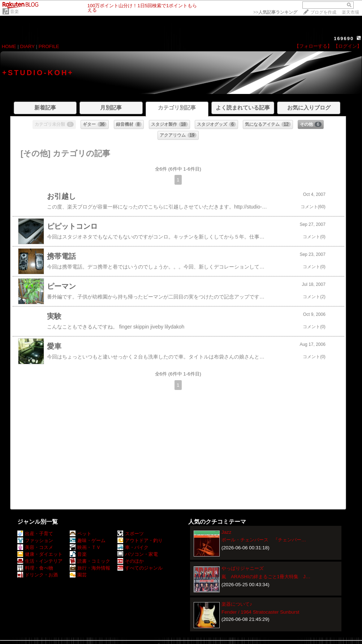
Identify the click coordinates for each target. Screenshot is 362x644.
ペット (81, 534)
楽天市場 (350, 12)
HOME (9, 46)
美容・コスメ (35, 547)
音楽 (14, 12)
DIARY (27, 46)
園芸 (78, 575)
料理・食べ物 (35, 568)
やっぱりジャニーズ (243, 568)
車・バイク (133, 547)
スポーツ (131, 534)
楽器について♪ (237, 604)
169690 (344, 38)
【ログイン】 (348, 46)
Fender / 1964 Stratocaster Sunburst (260, 612)
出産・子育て (35, 534)
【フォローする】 (313, 46)
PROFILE (49, 46)
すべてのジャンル (140, 568)
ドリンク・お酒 (38, 575)
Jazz (226, 532)
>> (275, 12)
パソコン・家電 (138, 554)
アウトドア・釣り (140, 540)
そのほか (131, 561)
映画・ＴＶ (85, 547)
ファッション (35, 540)
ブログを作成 (323, 12)
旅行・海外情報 (90, 568)
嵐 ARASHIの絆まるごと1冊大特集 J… (266, 577)
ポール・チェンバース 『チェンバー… (264, 540)
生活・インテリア (40, 561)
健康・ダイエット (40, 554)
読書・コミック (90, 561)
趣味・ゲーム (88, 540)
